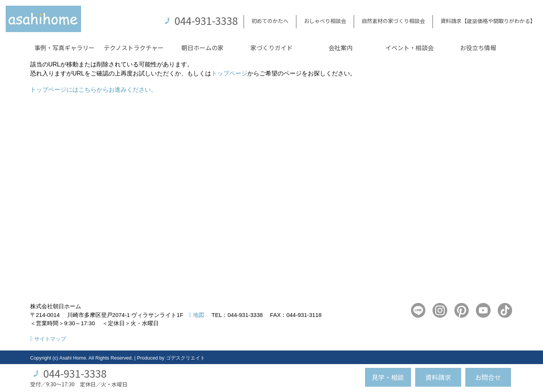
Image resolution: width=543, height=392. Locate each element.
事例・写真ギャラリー (64, 48)
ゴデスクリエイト (186, 358)
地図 (199, 315)
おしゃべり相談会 (325, 21)
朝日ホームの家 (202, 48)
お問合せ (488, 377)
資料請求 (438, 377)
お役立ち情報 (478, 48)
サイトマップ (50, 339)
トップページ (229, 73)
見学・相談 (388, 377)
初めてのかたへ (270, 21)
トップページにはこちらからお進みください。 (94, 90)
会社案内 (341, 48)
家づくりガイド (271, 48)
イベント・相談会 (410, 48)
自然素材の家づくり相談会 (393, 21)
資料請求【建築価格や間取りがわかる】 (488, 21)
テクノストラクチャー (134, 48)
